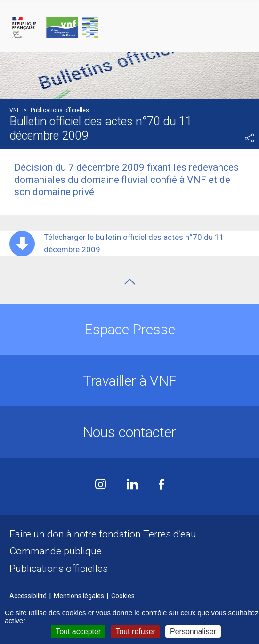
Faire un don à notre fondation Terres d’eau (103, 534)
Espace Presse (130, 329)
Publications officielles (59, 569)
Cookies (123, 596)
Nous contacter (129, 432)
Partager (250, 138)
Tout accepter (78, 632)
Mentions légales (79, 596)
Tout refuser (135, 632)
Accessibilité (28, 596)
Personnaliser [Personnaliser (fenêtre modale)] (193, 632)
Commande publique (56, 551)
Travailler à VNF (130, 381)
